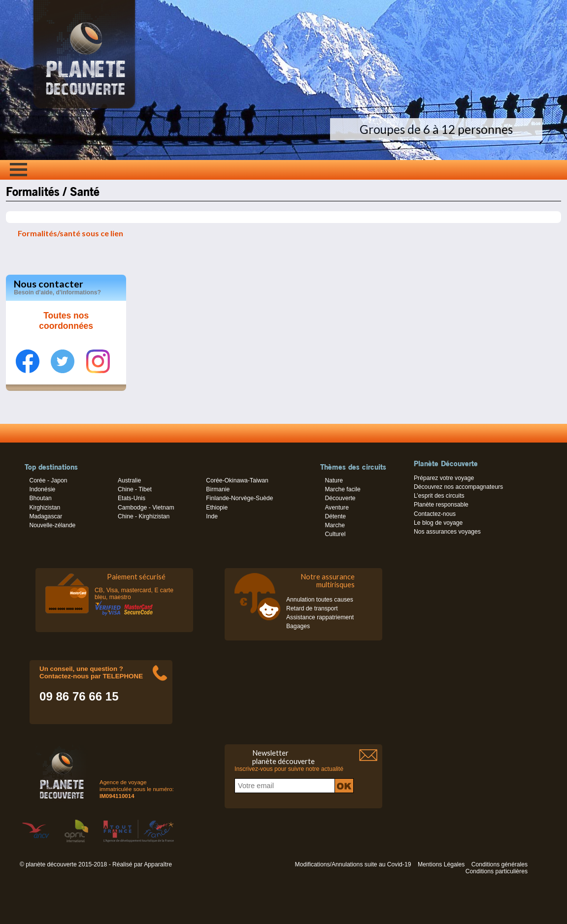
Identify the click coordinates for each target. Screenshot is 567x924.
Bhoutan (40, 498)
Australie (129, 480)
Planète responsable (441, 505)
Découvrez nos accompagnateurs (458, 487)
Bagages (298, 626)
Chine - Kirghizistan (144, 516)
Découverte (340, 498)
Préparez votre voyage (444, 478)
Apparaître (158, 864)
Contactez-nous (435, 514)
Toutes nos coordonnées (66, 321)
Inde (212, 516)
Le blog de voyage (438, 523)
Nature (334, 480)
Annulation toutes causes (320, 600)
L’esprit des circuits (439, 496)
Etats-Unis (132, 498)
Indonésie (42, 489)
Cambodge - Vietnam (146, 508)
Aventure (336, 508)
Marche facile (342, 489)
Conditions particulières (497, 871)
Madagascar (46, 516)
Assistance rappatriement (320, 617)
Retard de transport (312, 608)
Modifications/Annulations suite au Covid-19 (353, 864)
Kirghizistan (45, 508)
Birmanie (218, 489)
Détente (335, 516)
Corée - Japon (48, 480)
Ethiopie (217, 508)
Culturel (335, 534)
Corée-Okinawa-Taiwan (237, 480)
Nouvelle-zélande (52, 525)
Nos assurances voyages (447, 532)
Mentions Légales (441, 864)
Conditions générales (500, 864)
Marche (335, 525)
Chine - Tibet (135, 489)
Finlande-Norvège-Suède (239, 498)
